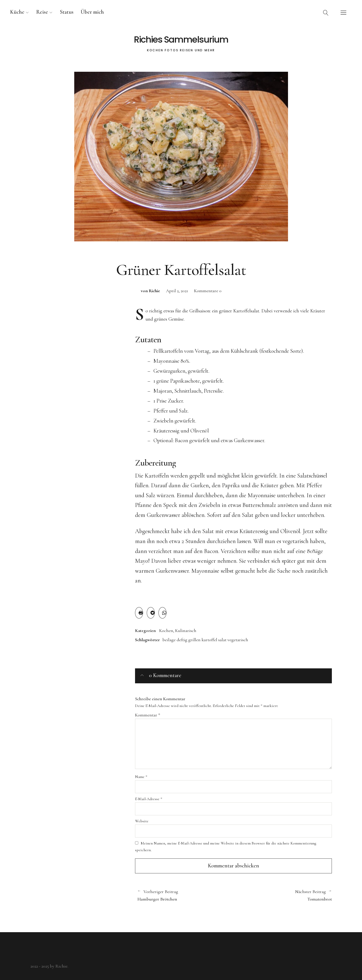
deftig (182, 640)
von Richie (150, 291)
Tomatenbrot (283, 895)
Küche (17, 12)
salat (222, 640)
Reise (42, 12)
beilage (169, 640)
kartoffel (209, 640)
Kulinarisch (186, 630)
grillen (194, 640)
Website (142, 821)
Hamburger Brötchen (183, 895)
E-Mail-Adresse (149, 799)
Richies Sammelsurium (181, 40)
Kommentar (148, 715)
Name (141, 777)
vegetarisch (238, 640)
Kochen (166, 630)
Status (67, 12)
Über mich (92, 12)
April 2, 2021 (177, 291)
